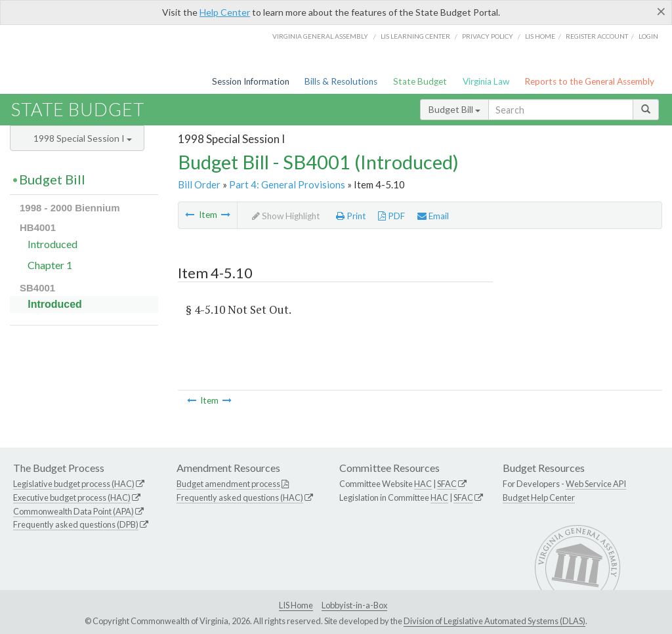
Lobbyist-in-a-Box (354, 605)
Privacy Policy (488, 36)
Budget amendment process (228, 484)
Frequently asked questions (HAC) (240, 497)
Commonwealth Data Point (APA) (73, 511)
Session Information (251, 81)
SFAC (447, 484)
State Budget (420, 81)
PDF (391, 216)
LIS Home (296, 605)
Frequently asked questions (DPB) (76, 524)
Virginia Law (486, 81)
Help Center (225, 12)
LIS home (540, 36)
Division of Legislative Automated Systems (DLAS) (494, 621)
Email (433, 216)
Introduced (52, 244)
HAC (423, 484)
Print (351, 216)
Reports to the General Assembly (589, 81)
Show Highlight (286, 216)
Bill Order (199, 184)
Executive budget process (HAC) (72, 497)
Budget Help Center (539, 497)
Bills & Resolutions (341, 81)
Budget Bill (454, 109)
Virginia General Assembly (320, 36)
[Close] (661, 11)
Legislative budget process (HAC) (74, 484)
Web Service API (596, 484)
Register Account (597, 36)
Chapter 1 (50, 265)
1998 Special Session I (83, 138)
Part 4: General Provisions (287, 184)
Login (648, 36)
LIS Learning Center (415, 36)
